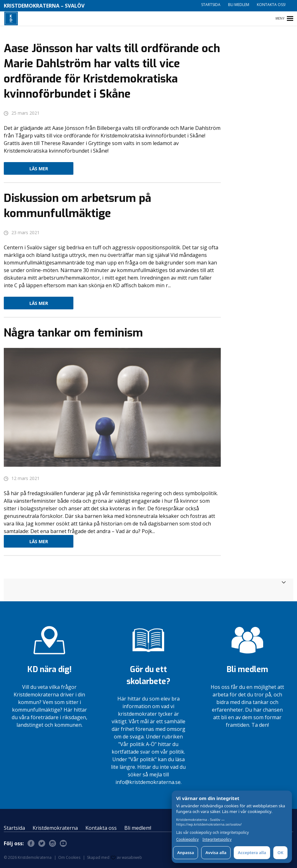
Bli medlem (239, 5)
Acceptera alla (252, 853)
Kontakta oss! (271, 5)
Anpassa (186, 853)
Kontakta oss (101, 828)
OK (280, 853)
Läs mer (39, 169)
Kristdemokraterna (55, 828)
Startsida (211, 5)
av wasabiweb (127, 857)
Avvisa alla (216, 853)
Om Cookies (69, 857)
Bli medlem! (138, 828)
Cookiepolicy (187, 840)
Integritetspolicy (217, 840)
